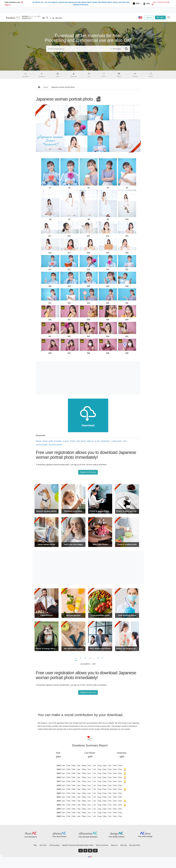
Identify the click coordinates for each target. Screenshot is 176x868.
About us (114, 845)
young (45, 441)
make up (90, 441)
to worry (66, 441)
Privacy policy (55, 845)
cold (125, 441)
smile (51, 441)
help (35, 845)
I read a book (116, 441)
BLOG (59, 18)
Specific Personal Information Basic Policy (78, 845)
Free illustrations (31, 837)
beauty (39, 441)
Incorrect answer (55, 445)
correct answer (42, 445)
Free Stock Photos (59, 837)
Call (78, 441)
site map (124, 845)
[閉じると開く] (2, 856)
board (83, 441)
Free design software (117, 837)
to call (97, 441)
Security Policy (135, 845)
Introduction (105, 441)
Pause (73, 441)
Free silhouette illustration (88, 837)
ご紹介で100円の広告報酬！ (161, 3)
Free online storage (145, 836)
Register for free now (88, 472)
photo (46, 87)
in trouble (58, 441)
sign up (149, 17)
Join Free (43, 845)
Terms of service (102, 845)
